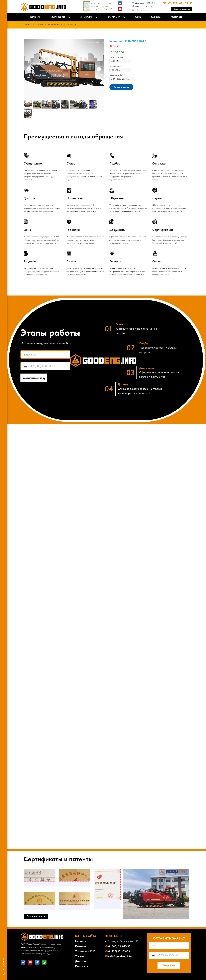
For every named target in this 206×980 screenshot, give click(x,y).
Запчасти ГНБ (116, 17)
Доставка (82, 961)
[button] (182, 9)
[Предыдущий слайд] (29, 69)
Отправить (169, 965)
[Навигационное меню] (4, 4)
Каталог (39, 24)
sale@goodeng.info (143, 10)
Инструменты (89, 17)
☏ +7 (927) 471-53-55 (178, 3)
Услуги (79, 956)
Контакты (177, 17)
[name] (45, 354)
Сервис (156, 17)
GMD (138, 17)
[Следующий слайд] (99, 69)
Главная (35, 17)
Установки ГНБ (60, 17)
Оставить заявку (34, 378)
